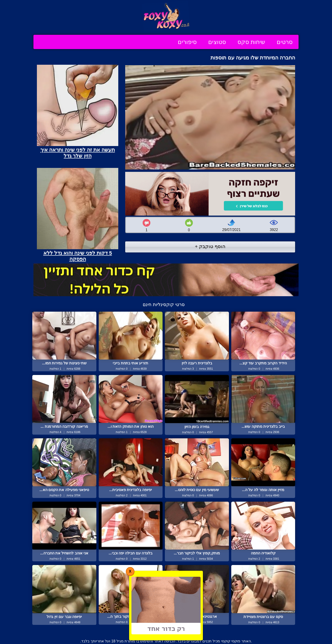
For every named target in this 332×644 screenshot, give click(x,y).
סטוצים (217, 42)
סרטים (285, 42)
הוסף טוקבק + (210, 246)
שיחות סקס (251, 42)
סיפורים (187, 42)
